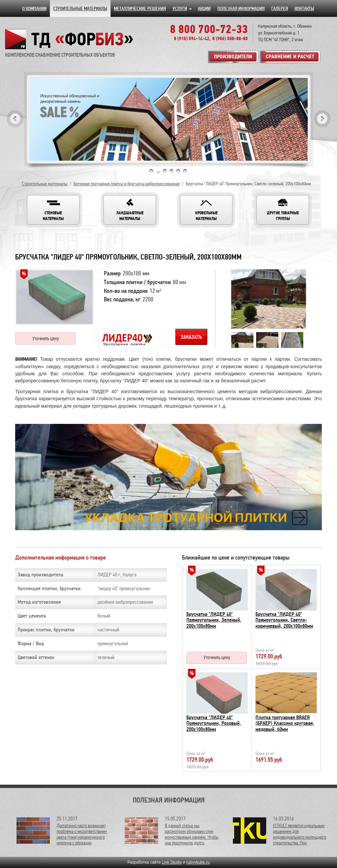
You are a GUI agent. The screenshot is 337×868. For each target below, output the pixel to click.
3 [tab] (165, 171)
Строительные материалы (45, 184)
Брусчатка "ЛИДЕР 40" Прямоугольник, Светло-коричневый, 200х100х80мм (284, 620)
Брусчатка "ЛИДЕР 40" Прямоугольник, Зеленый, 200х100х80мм (214, 620)
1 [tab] (151, 171)
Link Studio (172, 862)
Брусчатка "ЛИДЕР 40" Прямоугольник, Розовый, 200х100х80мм (214, 723)
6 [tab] (185, 171)
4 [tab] (172, 171)
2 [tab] (158, 171)
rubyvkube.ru (198, 862)
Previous (15, 119)
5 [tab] (178, 171)
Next (322, 119)
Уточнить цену (46, 338)
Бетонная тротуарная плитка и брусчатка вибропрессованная (127, 184)
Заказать (191, 337)
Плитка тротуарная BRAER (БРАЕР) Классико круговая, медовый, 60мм (285, 723)
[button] (53, 210)
